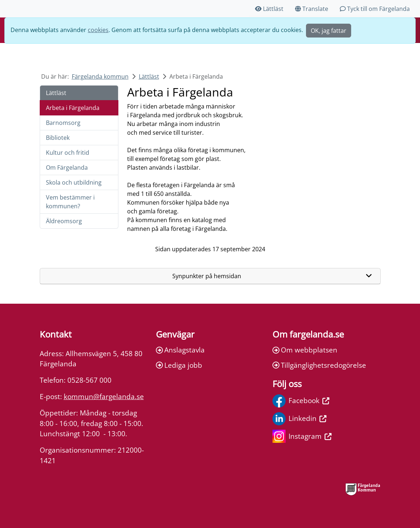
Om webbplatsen (305, 350)
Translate (312, 9)
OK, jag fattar (329, 31)
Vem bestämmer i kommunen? (70, 202)
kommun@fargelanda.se (104, 396)
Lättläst (269, 9)
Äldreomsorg (64, 221)
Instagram (302, 436)
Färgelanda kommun (100, 76)
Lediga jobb (179, 365)
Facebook (301, 401)
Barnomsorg (63, 123)
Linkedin (299, 419)
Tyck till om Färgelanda (375, 9)
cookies (98, 30)
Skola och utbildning (74, 182)
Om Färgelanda (67, 168)
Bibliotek (58, 138)
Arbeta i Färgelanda (73, 108)
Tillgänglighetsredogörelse (319, 365)
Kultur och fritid (68, 153)
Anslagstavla (180, 350)
